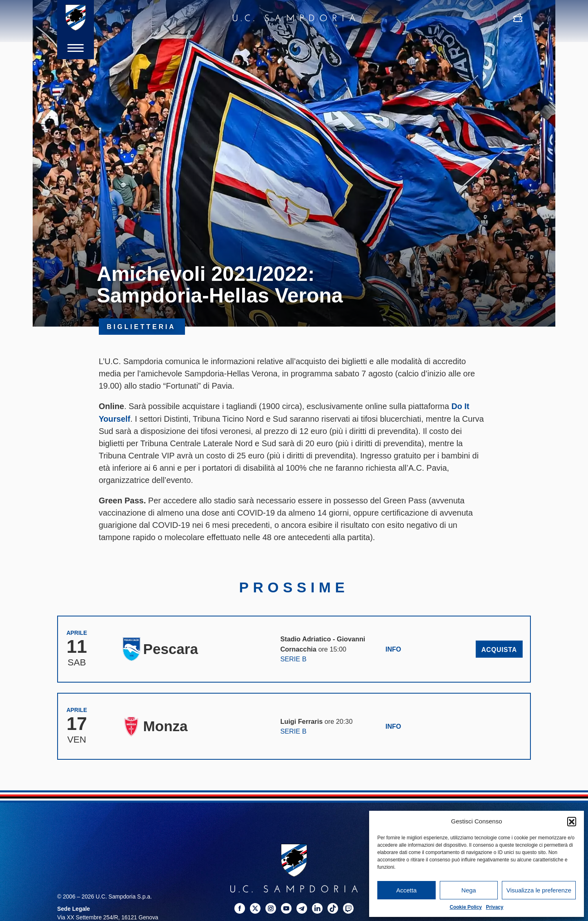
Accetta (406, 890)
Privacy (495, 907)
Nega (469, 890)
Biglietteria (142, 327)
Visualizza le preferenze (539, 890)
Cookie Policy (466, 907)
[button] (572, 821)
